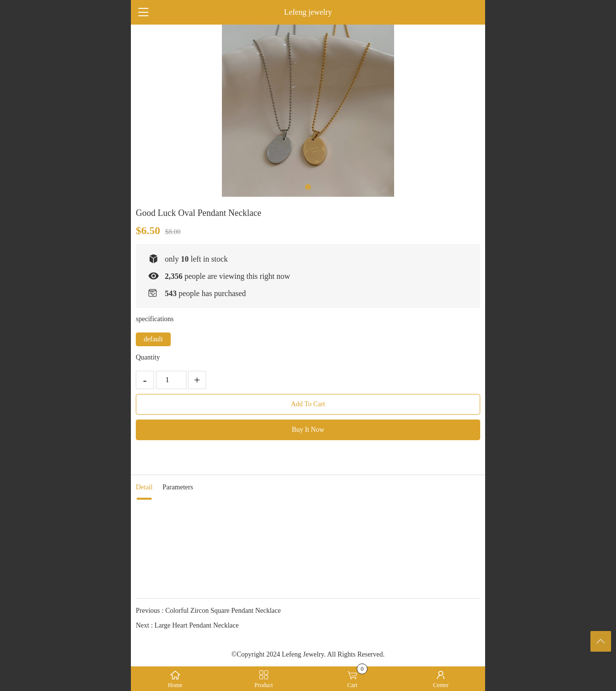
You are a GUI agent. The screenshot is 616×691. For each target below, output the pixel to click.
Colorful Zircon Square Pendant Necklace (223, 611)
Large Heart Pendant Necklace (197, 625)
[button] (308, 187)
